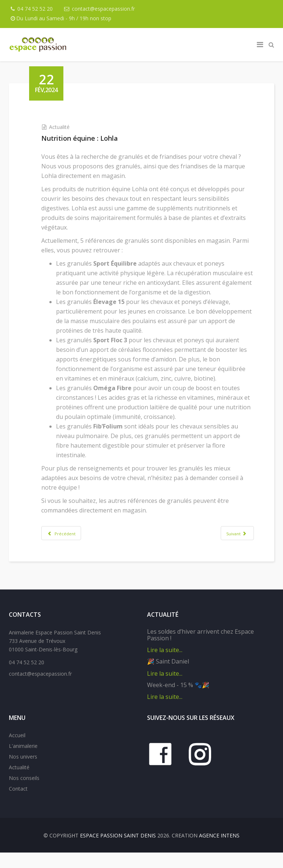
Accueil (17, 751)
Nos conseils (24, 793)
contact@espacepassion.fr (105, 9)
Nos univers (23, 772)
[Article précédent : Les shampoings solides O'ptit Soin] (67, 543)
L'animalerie (23, 761)
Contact (18, 804)
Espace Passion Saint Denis (118, 851)
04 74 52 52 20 (36, 9)
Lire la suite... (165, 665)
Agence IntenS (219, 851)
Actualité (65, 127)
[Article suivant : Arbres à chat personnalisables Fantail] (232, 543)
